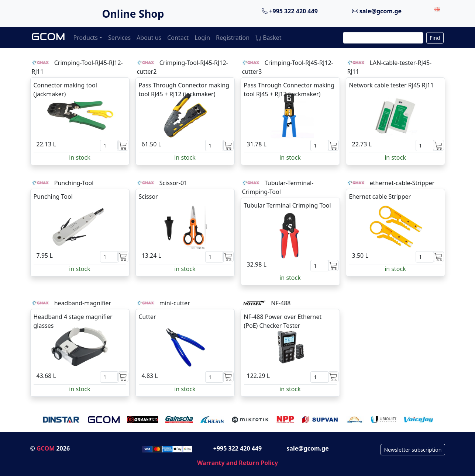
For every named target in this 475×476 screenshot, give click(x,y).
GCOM (46, 448)
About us (149, 38)
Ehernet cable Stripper (380, 197)
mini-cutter (175, 303)
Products (86, 38)
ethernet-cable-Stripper (402, 183)
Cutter (147, 317)
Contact (178, 38)
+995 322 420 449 (290, 11)
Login (202, 38)
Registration (233, 38)
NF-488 (281, 303)
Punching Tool (53, 197)
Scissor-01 (173, 183)
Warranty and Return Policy (237, 463)
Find (435, 38)
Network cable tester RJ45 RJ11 (392, 85)
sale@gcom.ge (377, 11)
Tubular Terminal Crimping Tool (288, 205)
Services (119, 38)
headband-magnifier (83, 303)
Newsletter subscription (413, 450)
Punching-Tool (74, 183)
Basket (268, 38)
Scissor (148, 197)
